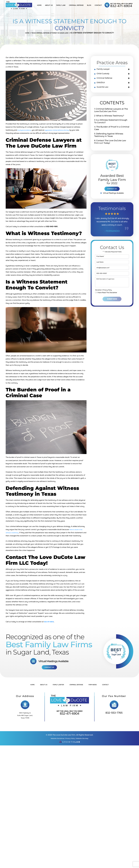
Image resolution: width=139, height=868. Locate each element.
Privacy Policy (109, 304)
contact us (112, 193)
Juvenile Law (105, 90)
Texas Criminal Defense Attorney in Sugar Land (50, 33)
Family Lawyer (105, 70)
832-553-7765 (114, 715)
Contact (98, 5)
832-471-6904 (121, 6)
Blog (89, 5)
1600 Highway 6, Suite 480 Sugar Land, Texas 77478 (25, 717)
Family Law (61, 5)
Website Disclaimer (55, 740)
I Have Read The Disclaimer (107, 307)
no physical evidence (26, 130)
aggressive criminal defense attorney (62, 130)
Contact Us (49, 668)
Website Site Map (85, 740)
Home (39, 5)
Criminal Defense (76, 5)
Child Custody (105, 75)
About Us (49, 5)
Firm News (98, 686)
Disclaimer (99, 304)
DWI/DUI (102, 85)
